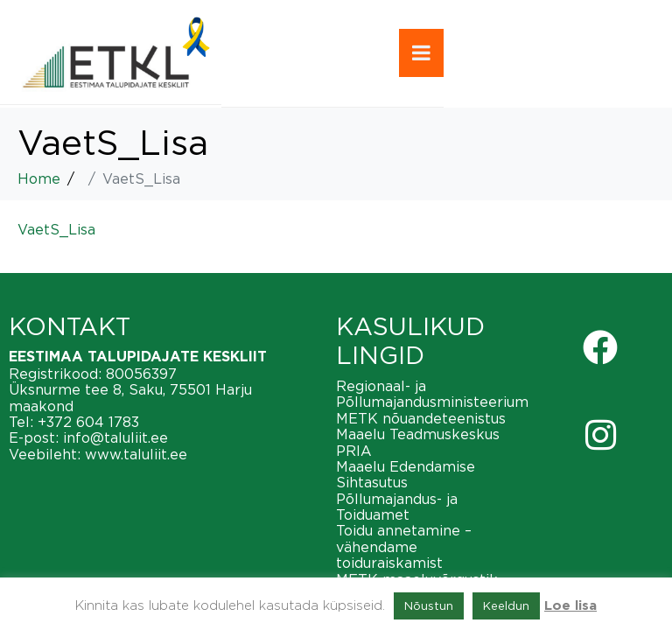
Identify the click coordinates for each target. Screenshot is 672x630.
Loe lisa (570, 606)
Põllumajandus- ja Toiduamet (397, 507)
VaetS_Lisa (56, 229)
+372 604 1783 (88, 422)
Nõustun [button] (429, 605)
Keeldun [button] (506, 605)
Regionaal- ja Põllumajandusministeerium (432, 394)
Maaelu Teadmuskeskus (418, 434)
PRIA (354, 451)
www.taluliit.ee (136, 454)
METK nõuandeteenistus (421, 418)
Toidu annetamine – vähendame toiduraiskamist (404, 546)
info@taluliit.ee (115, 437)
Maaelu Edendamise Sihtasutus (406, 474)
